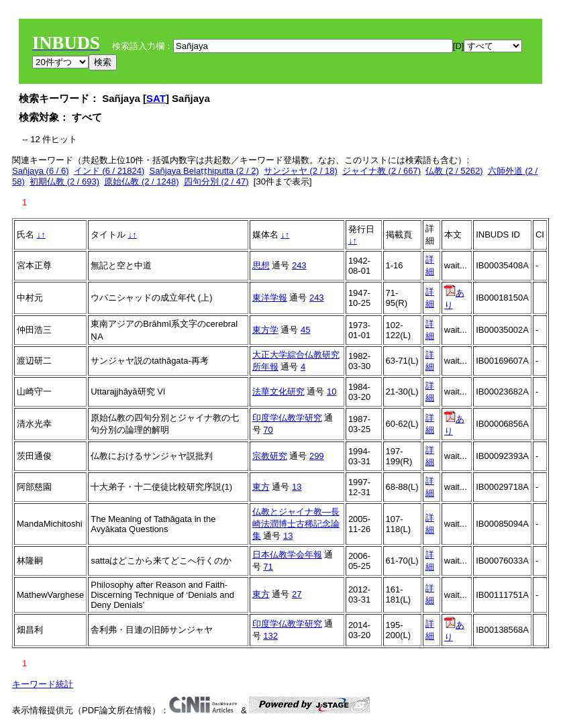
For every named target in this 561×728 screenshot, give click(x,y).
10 (331, 392)
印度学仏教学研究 (287, 418)
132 (270, 636)
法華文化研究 (278, 392)
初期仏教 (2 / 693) (64, 181)
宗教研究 (270, 456)
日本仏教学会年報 (287, 555)
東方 (261, 487)
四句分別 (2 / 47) (216, 181)
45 (305, 330)
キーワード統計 (43, 684)
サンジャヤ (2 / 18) (301, 171)
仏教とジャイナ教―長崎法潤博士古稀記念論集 (296, 524)
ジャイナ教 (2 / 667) (381, 171)
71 (268, 567)
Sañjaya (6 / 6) (41, 171)
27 (297, 594)
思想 (261, 265)
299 (317, 456)
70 (268, 430)
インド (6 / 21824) (109, 171)
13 (297, 487)
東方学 (265, 330)
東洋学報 (270, 298)
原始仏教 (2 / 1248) (141, 181)
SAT (156, 98)
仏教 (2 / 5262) (454, 171)
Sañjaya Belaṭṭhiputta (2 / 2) (204, 171)
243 (299, 265)
